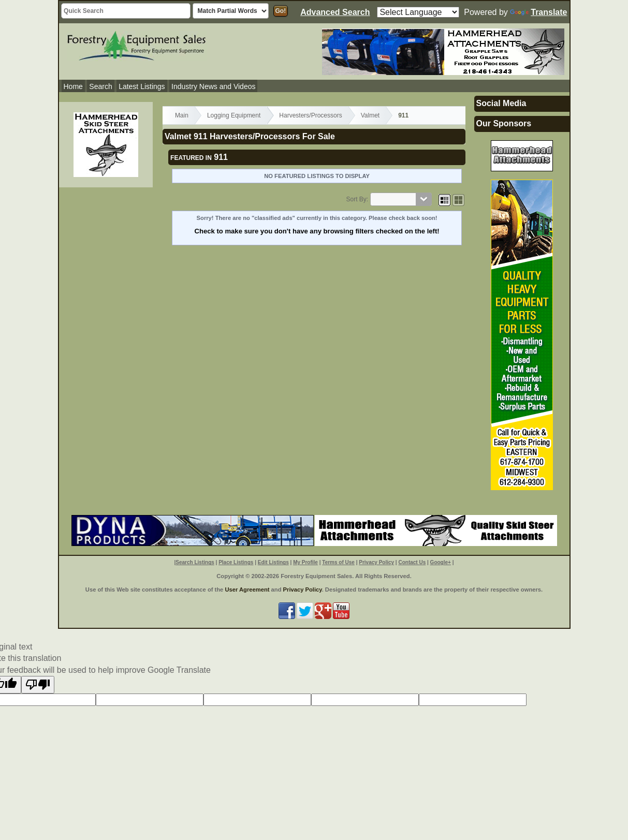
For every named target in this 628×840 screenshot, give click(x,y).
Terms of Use (338, 562)
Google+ (441, 562)
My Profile (305, 562)
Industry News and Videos (213, 86)
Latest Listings (142, 86)
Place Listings (236, 562)
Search (100, 86)
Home (73, 86)
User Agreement (247, 590)
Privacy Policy (376, 562)
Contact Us (412, 562)
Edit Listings (273, 562)
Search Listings (195, 562)
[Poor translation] (38, 685)
